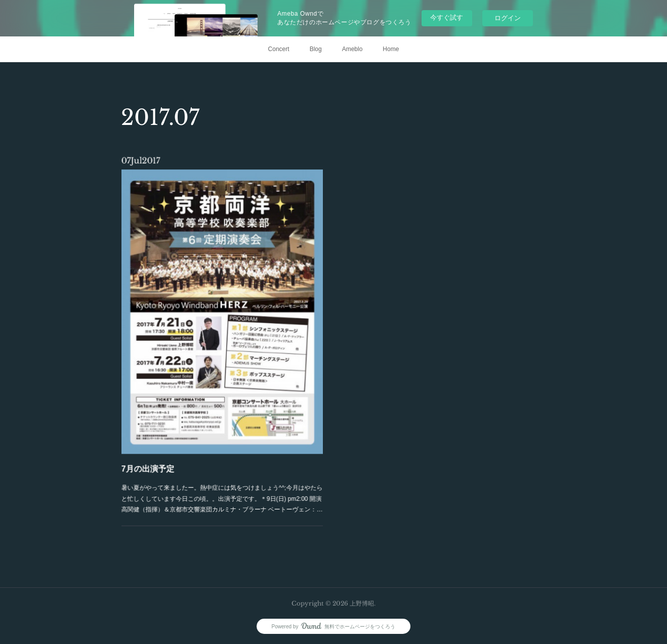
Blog (316, 49)
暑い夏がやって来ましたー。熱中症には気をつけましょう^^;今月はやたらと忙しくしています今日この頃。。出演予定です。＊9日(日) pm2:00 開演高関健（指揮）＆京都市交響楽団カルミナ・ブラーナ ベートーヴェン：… (222, 480)
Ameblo (352, 49)
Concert (279, 49)
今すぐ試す (447, 17)
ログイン (508, 18)
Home (391, 49)
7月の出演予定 (157, 454)
